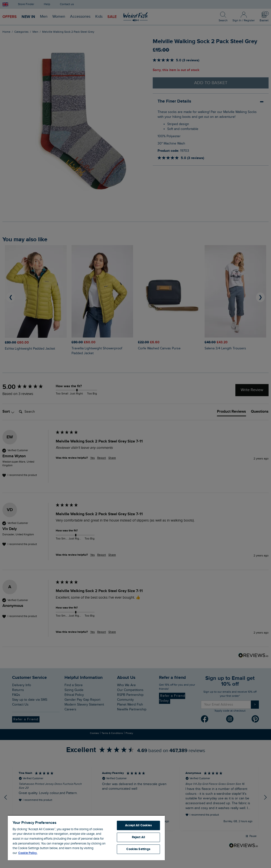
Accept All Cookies (138, 825)
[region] (86, 838)
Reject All (138, 837)
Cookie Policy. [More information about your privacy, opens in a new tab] (28, 853)
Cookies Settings (138, 849)
